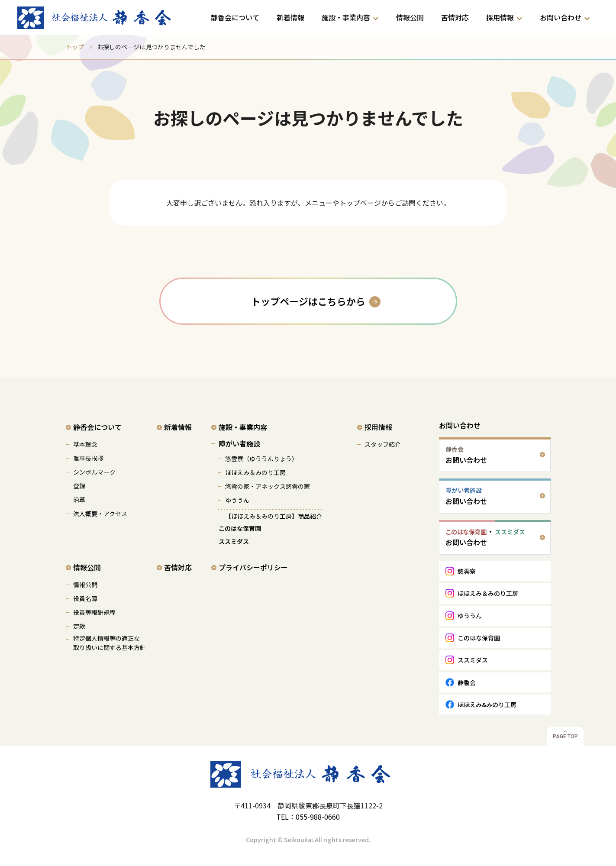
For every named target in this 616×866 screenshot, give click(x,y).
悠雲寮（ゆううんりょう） (261, 459)
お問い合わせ (561, 17)
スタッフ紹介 (383, 444)
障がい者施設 (239, 443)
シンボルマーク (94, 472)
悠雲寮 (467, 571)
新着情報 (290, 17)
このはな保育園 (240, 528)
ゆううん (237, 500)
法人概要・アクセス (100, 514)
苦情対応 (455, 17)
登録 (79, 486)
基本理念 (85, 444)
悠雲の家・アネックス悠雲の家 (268, 486)
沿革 (79, 500)
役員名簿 (85, 598)
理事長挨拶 (88, 458)
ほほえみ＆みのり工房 (255, 472)
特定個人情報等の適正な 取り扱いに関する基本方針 (110, 643)
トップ (75, 47)
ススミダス (234, 541)
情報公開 (410, 17)
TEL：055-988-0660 (308, 817)
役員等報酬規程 (94, 612)
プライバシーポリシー (253, 567)
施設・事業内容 (346, 17)
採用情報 (500, 17)
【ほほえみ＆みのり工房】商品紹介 (274, 516)
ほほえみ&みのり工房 (487, 704)
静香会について (235, 17)
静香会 (467, 682)
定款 (79, 626)
